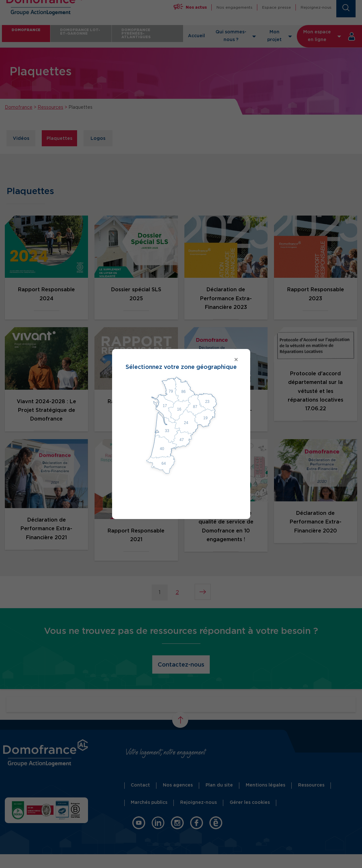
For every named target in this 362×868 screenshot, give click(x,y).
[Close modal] (181, 360)
